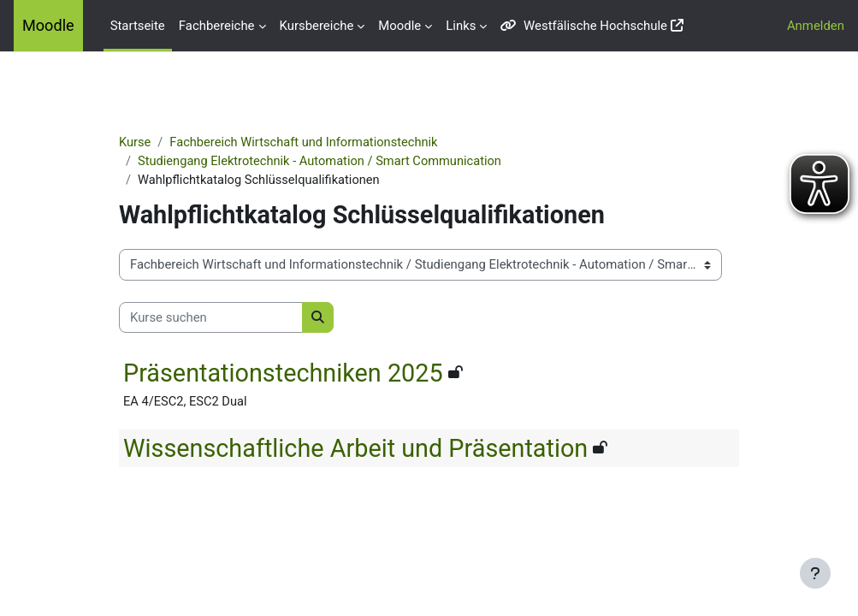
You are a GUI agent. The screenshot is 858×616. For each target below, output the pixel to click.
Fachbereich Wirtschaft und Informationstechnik (326, 143)
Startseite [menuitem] (138, 26)
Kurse (155, 143)
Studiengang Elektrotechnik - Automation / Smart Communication (343, 162)
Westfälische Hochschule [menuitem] (584, 26)
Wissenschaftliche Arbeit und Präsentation (375, 449)
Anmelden (816, 26)
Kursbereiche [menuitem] (317, 26)
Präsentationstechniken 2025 (303, 374)
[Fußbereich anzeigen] (815, 573)
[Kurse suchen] (231, 318)
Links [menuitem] (461, 26)
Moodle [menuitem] (399, 26)
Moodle (48, 25)
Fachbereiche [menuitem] (217, 26)
